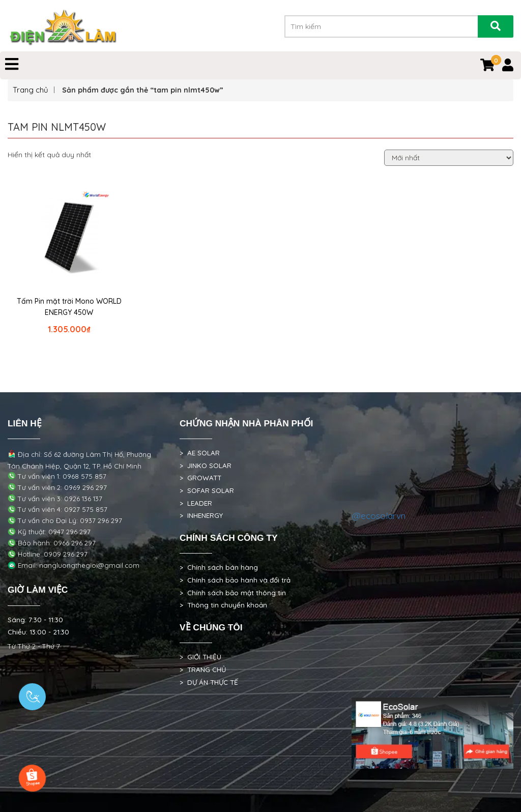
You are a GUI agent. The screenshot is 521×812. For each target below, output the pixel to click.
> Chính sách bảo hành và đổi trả (235, 580)
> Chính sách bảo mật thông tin (233, 593)
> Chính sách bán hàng (219, 567)
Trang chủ (31, 90)
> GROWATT (200, 478)
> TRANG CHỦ (203, 670)
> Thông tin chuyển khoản (223, 605)
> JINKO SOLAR (206, 466)
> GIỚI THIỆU (200, 657)
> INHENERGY (201, 515)
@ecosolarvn (379, 515)
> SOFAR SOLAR (207, 490)
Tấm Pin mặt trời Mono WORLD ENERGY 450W (69, 307)
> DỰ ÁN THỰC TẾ (209, 682)
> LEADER (196, 503)
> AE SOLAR (200, 453)
